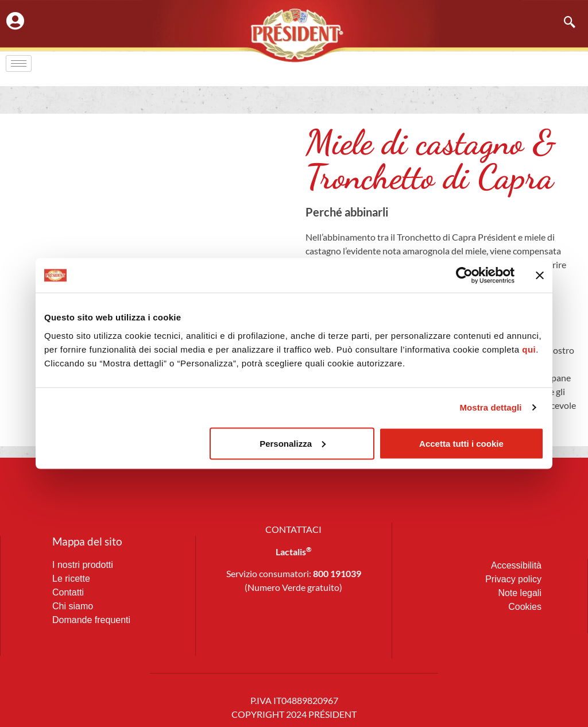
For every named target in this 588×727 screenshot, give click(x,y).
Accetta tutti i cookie (461, 443)
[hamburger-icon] (19, 63)
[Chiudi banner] (540, 276)
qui (529, 349)
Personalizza (293, 443)
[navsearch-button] (564, 23)
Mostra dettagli (490, 407)
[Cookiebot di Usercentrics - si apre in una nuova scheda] (464, 276)
